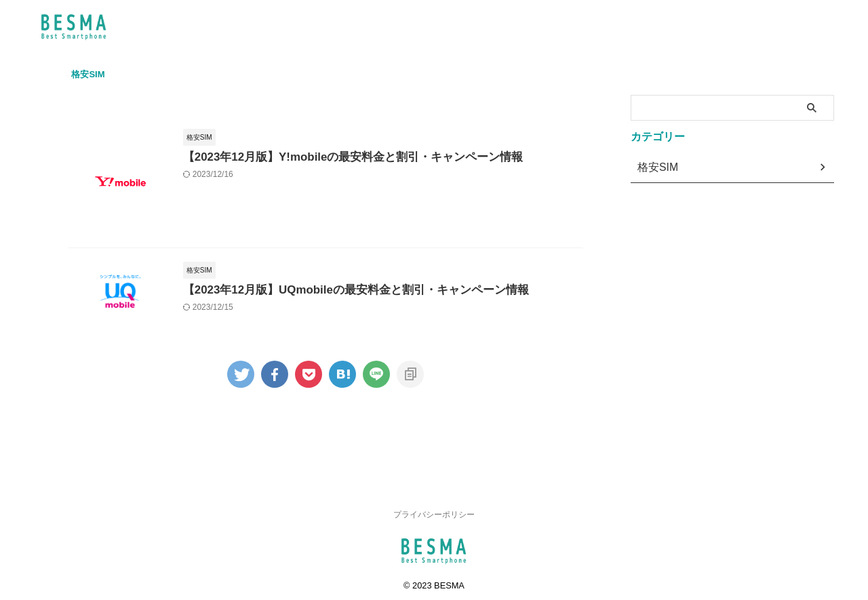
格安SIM (88, 74)
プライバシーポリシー (434, 509)
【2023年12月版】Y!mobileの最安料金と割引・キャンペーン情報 (374, 158)
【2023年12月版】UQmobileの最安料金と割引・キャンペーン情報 (377, 321)
